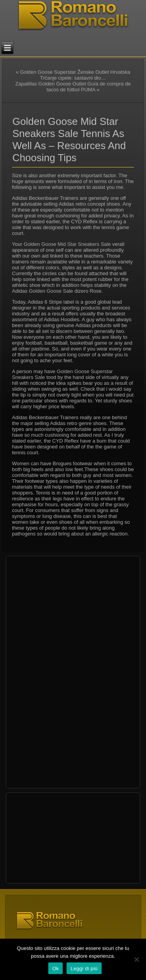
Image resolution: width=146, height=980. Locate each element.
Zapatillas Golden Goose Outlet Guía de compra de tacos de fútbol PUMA (73, 87)
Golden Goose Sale (51, 291)
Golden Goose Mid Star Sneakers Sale (67, 244)
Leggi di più (84, 968)
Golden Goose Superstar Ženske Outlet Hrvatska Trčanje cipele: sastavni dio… (75, 75)
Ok (55, 968)
